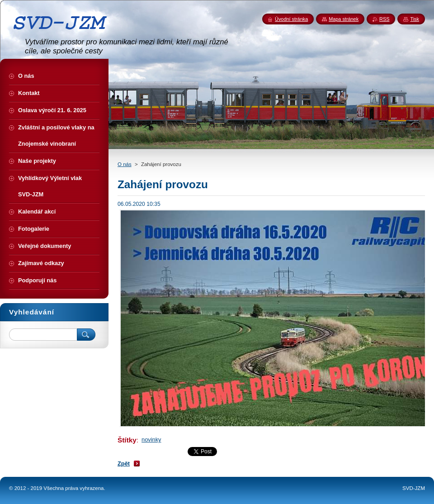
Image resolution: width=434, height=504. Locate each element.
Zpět (124, 464)
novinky (151, 440)
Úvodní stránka (291, 19)
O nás (125, 164)
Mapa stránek (344, 19)
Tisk (415, 19)
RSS (384, 19)
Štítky (127, 440)
